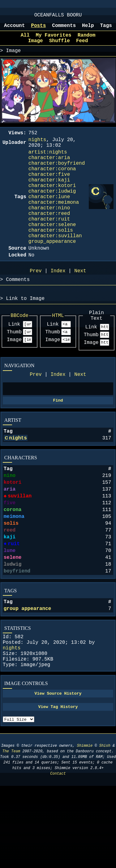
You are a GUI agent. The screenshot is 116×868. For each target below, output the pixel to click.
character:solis (51, 258)
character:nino (49, 231)
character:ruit (49, 245)
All (25, 40)
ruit (13, 605)
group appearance (28, 677)
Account (14, 29)
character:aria (49, 170)
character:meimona (54, 224)
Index (58, 416)
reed (10, 589)
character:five (49, 190)
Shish (105, 828)
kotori (13, 532)
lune (10, 613)
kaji (10, 597)
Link (14, 363)
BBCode (19, 353)
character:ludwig (52, 211)
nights (18, 484)
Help (88, 29)
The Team (11, 833)
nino (10, 524)
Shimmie (85, 828)
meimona (14, 573)
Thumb (14, 371)
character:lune (49, 217)
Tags (106, 29)
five (10, 557)
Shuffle (60, 47)
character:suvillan (55, 265)
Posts (38, 29)
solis (11, 581)
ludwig (13, 629)
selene (13, 621)
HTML (58, 353)
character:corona (52, 183)
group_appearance (52, 272)
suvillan (19, 549)
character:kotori (52, 204)
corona (13, 565)
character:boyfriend (57, 176)
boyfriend (17, 637)
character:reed (49, 238)
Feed (82, 47)
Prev (36, 416)
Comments (64, 29)
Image (14, 380)
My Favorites (54, 40)
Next (80, 416)
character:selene (52, 251)
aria (10, 541)
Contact (58, 856)
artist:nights (48, 163)
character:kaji (49, 197)
